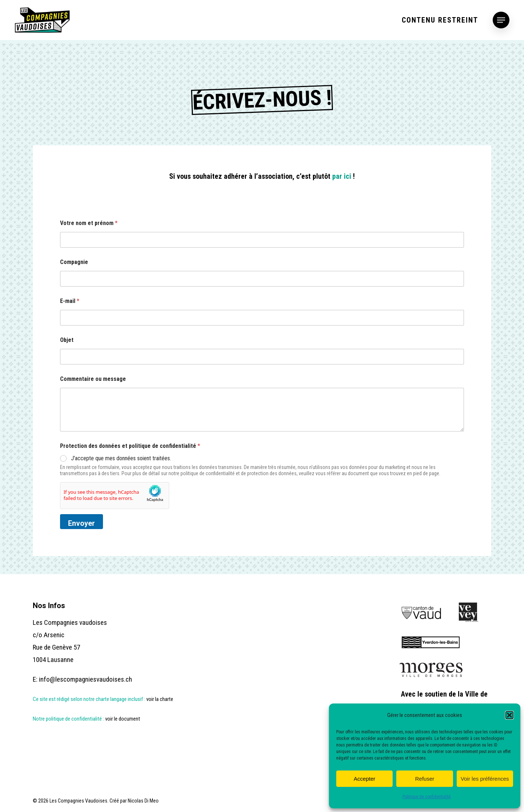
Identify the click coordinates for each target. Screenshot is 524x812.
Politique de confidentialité (426, 797)
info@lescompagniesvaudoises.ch (86, 679)
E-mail (70, 301)
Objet (67, 340)
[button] (509, 715)
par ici (342, 176)
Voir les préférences (485, 779)
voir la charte (160, 699)
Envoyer (82, 523)
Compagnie (74, 262)
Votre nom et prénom (89, 223)
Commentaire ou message (93, 379)
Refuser (425, 779)
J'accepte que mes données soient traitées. (121, 458)
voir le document (123, 718)
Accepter (364, 779)
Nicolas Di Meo (143, 801)
